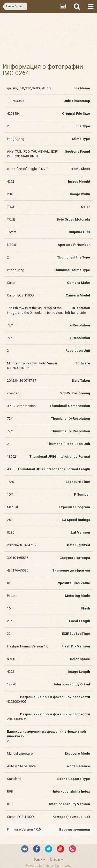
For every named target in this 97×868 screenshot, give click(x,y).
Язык (40, 859)
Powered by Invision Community (49, 866)
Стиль (57, 859)
